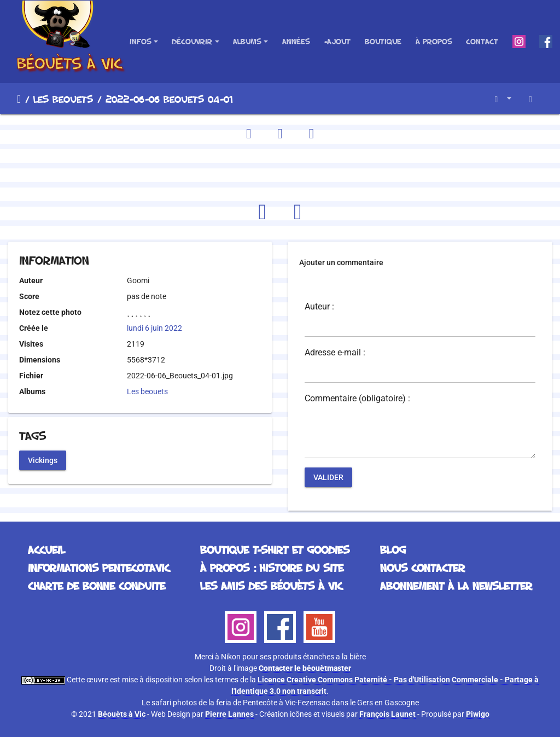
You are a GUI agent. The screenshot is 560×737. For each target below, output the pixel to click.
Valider (328, 477)
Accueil (19, 99)
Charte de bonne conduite (97, 586)
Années (296, 41)
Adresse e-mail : (335, 353)
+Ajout (337, 41)
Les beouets (63, 99)
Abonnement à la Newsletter (456, 586)
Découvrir (192, 41)
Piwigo (478, 714)
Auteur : (319, 307)
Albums (247, 41)
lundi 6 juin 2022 (154, 328)
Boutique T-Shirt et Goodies (275, 549)
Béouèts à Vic (122, 714)
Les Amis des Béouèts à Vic (271, 586)
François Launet (387, 714)
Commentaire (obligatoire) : (357, 399)
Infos (141, 41)
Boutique (383, 41)
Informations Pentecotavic (99, 568)
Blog (393, 549)
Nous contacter (422, 568)
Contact (482, 41)
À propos (434, 41)
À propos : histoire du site (272, 568)
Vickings (43, 460)
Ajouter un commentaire (341, 262)
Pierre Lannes (229, 714)
